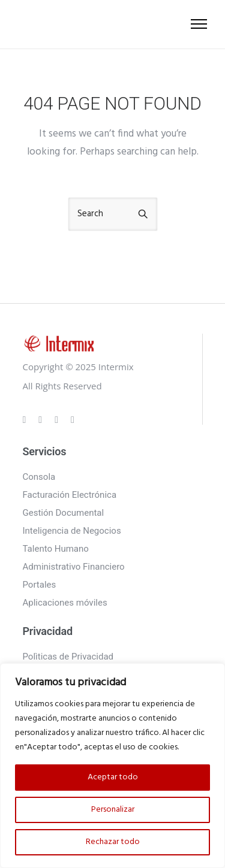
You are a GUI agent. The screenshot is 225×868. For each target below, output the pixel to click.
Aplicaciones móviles (65, 603)
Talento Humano (56, 549)
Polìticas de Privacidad (68, 657)
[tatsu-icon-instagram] (42, 419)
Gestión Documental (64, 513)
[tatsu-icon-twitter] (73, 419)
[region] (112, 766)
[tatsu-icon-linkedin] (58, 419)
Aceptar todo (113, 777)
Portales (40, 585)
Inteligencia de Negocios (72, 531)
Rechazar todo (113, 842)
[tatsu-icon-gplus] (26, 419)
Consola (39, 477)
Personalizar (113, 810)
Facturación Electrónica (70, 495)
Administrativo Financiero (74, 567)
